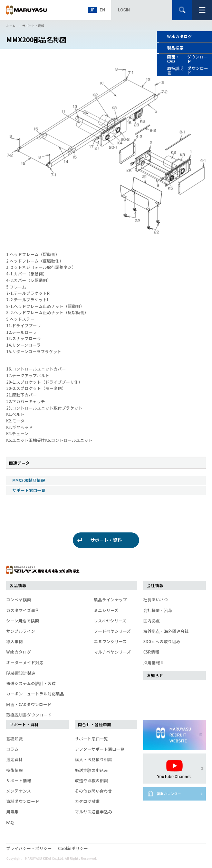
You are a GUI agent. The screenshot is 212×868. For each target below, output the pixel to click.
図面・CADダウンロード (29, 704)
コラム (12, 749)
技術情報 (15, 770)
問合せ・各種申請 (95, 724)
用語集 (12, 812)
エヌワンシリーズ (110, 641)
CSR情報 (151, 652)
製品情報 (18, 585)
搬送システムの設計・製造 (31, 683)
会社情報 (155, 585)
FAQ (10, 822)
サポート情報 (19, 780)
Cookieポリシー (73, 848)
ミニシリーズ (106, 610)
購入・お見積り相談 (94, 759)
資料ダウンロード (23, 801)
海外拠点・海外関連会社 (166, 631)
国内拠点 (152, 621)
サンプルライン (21, 631)
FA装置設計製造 (21, 673)
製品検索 (175, 48)
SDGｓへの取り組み (162, 641)
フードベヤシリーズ (112, 631)
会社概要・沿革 (158, 610)
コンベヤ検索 (19, 600)
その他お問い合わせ (94, 791)
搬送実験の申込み (91, 770)
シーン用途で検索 (23, 621)
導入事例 (15, 641)
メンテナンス (19, 791)
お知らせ (155, 675)
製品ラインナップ (110, 600)
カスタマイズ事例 (23, 610)
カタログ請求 (87, 801)
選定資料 (15, 759)
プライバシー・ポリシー (29, 848)
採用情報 (153, 663)
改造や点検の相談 (91, 780)
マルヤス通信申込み (94, 812)
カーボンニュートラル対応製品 (35, 694)
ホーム (11, 26)
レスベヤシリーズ (110, 621)
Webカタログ (180, 36)
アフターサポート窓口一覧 (100, 749)
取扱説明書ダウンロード (29, 715)
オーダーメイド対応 (25, 663)
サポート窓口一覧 (29, 490)
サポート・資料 (33, 26)
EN (102, 10)
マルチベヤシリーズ (112, 652)
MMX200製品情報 (29, 480)
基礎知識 (15, 739)
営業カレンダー (169, 794)
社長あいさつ (156, 600)
